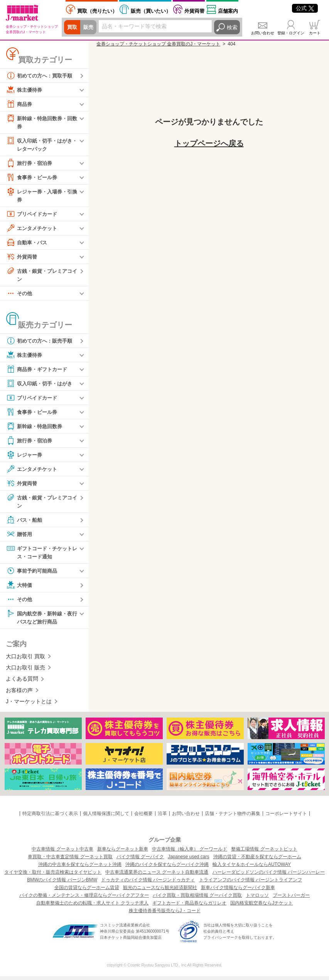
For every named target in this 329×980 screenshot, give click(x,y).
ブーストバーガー (291, 899)
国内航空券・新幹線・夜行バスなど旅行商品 (41, 620)
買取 (73, 27)
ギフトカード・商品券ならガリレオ (189, 907)
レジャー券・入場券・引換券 (41, 196)
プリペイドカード (33, 215)
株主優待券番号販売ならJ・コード (165, 914)
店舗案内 (228, 11)
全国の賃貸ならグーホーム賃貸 (87, 891)
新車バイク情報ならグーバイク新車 (238, 891)
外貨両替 (194, 11)
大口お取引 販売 (25, 671)
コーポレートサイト (286, 817)
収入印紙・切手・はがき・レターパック (39, 145)
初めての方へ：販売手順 (41, 343)
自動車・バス (28, 244)
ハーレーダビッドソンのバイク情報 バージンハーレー (269, 876)
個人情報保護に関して (106, 817)
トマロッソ (257, 899)
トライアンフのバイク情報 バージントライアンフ (251, 884)
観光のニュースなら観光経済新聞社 (160, 891)
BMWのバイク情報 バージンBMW (62, 884)
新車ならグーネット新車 (123, 853)
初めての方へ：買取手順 (41, 76)
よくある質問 (22, 683)
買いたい (151, 11)
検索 (232, 27)
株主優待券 (25, 90)
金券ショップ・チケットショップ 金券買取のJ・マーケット (158, 44)
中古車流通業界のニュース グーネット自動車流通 (157, 876)
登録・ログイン (291, 33)
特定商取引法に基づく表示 (50, 817)
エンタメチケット (33, 230)
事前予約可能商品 (33, 574)
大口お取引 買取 (25, 660)
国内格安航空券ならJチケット (262, 907)
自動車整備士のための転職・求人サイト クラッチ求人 (92, 907)
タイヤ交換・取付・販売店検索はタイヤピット (53, 876)
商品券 (20, 104)
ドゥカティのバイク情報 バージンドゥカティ (148, 884)
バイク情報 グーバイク (140, 861)
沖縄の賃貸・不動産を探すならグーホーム (257, 861)
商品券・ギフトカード (39, 371)
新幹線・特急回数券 (36, 429)
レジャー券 (25, 457)
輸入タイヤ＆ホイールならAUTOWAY (252, 868)
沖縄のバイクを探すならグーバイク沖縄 (167, 868)
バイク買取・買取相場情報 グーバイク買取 (197, 899)
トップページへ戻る (209, 143)
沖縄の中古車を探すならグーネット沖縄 (80, 868)
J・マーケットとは (29, 705)
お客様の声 (19, 694)
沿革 (162, 817)
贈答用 (20, 537)
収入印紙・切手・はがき (41, 386)
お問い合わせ (263, 33)
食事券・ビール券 (33, 178)
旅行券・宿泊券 (30, 164)
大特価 (20, 588)
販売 (89, 27)
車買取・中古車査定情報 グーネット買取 (70, 861)
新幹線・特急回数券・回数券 (41, 122)
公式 (305, 8)
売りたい (97, 11)
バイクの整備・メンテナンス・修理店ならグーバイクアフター (84, 899)
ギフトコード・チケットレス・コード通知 (41, 555)
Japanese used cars (188, 861)
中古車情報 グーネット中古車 (62, 853)
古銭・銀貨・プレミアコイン (41, 276)
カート (315, 33)
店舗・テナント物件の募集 (233, 817)
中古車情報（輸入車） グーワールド (190, 853)
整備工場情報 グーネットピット (264, 853)
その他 (20, 296)
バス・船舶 (25, 523)
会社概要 (143, 817)
